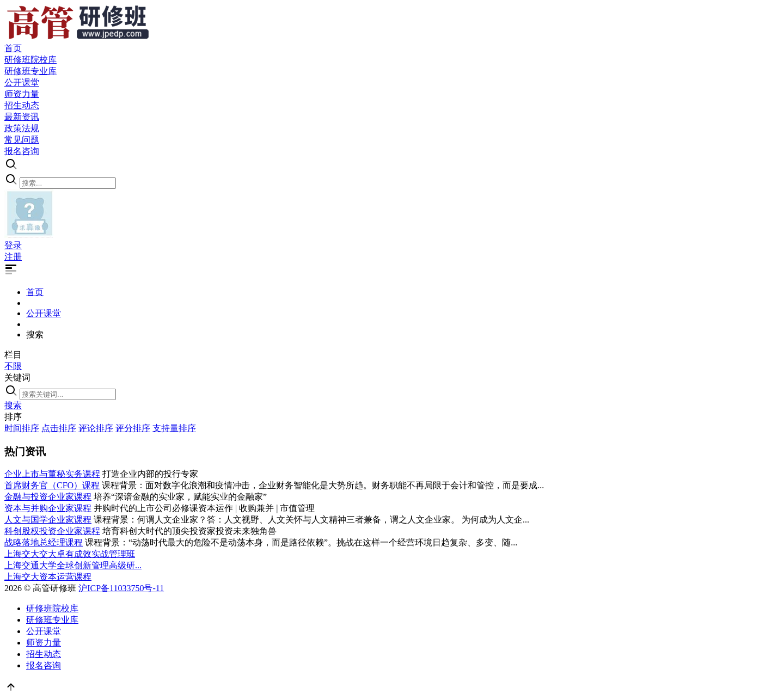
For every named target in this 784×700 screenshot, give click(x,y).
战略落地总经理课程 (44, 542)
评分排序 (133, 428)
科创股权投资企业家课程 (52, 531)
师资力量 (44, 643)
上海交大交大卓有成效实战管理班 (70, 554)
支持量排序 (174, 428)
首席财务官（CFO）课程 (52, 485)
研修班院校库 (52, 608)
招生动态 (44, 654)
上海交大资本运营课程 (48, 577)
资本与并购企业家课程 (48, 508)
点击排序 (59, 428)
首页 (35, 292)
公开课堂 (44, 313)
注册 (13, 257)
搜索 (13, 405)
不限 (13, 366)
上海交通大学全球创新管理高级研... (73, 565)
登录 (13, 245)
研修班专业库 (52, 620)
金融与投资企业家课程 (48, 497)
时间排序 (22, 428)
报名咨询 (44, 665)
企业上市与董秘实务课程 (52, 474)
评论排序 (96, 428)
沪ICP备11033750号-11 (121, 588)
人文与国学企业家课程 (48, 520)
